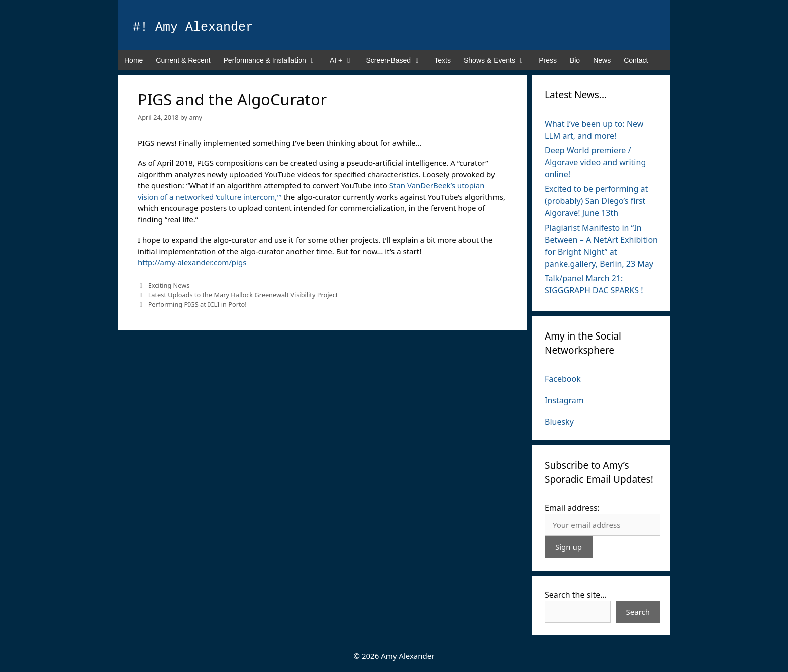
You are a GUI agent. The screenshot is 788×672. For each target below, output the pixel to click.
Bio (575, 60)
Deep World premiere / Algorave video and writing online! (595, 162)
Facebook (563, 379)
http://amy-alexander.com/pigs (192, 262)
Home (133, 60)
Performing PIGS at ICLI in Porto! (198, 304)
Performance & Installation (273, 60)
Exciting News (169, 285)
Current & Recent (183, 60)
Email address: (572, 508)
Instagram (564, 400)
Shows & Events (498, 60)
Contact (636, 60)
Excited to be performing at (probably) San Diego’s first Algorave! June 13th (596, 201)
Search (638, 612)
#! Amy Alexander (193, 27)
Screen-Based (397, 60)
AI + (344, 60)
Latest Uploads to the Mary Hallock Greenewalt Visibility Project (243, 295)
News (602, 60)
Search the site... (576, 595)
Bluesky (559, 422)
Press (548, 60)
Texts (442, 60)
